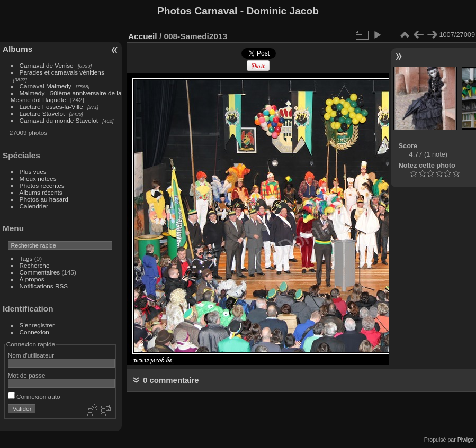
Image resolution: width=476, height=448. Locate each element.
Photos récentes (42, 185)
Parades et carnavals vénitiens (62, 72)
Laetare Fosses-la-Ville (51, 107)
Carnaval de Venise (47, 65)
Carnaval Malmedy (46, 86)
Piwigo (466, 440)
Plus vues (33, 172)
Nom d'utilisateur (31, 355)
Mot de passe (27, 375)
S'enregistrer (37, 325)
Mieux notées (38, 179)
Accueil (143, 36)
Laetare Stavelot (42, 113)
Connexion (34, 332)
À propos (32, 279)
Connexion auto (34, 396)
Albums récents (41, 192)
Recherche (35, 265)
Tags (26, 258)
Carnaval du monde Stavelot (59, 120)
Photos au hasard (44, 199)
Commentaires (40, 272)
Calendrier (34, 206)
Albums (17, 49)
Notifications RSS (44, 286)
